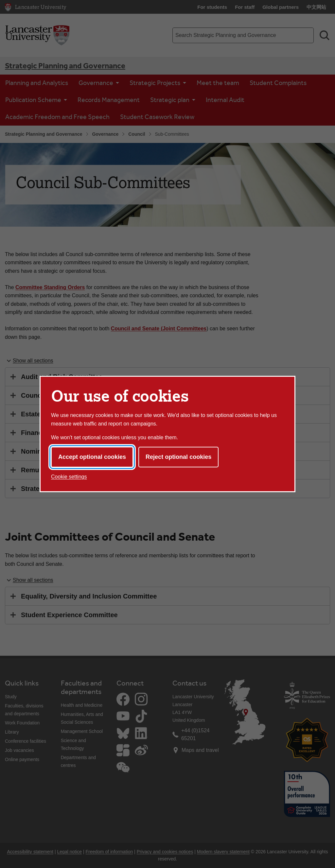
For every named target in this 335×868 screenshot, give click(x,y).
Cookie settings (69, 477)
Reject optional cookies (178, 457)
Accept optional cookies (92, 457)
